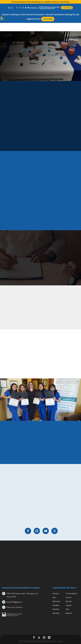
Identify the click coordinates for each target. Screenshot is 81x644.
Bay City (69, 601)
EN (9, 8)
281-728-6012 (15, 607)
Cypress (69, 605)
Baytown (69, 613)
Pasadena (56, 605)
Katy (54, 597)
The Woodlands (71, 593)
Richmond (56, 601)
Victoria (68, 597)
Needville (56, 613)
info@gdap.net (14, 602)
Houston (56, 593)
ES (12, 8)
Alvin (67, 609)
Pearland (56, 609)
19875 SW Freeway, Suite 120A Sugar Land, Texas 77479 (49, 8)
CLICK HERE (48, 19)
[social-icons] (17, 8)
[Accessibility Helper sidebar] (3, 18)
